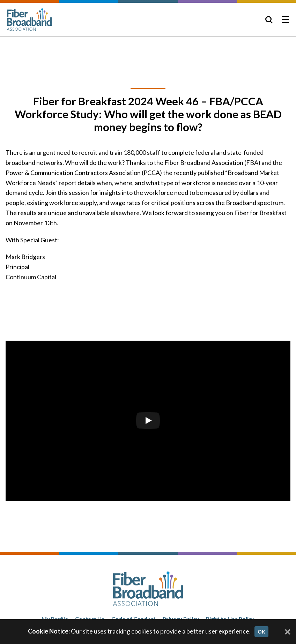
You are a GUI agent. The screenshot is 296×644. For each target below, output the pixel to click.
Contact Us (90, 619)
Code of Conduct (134, 619)
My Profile (55, 619)
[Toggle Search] (269, 20)
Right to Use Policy (230, 619)
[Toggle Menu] (286, 20)
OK (261, 632)
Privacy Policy (181, 619)
